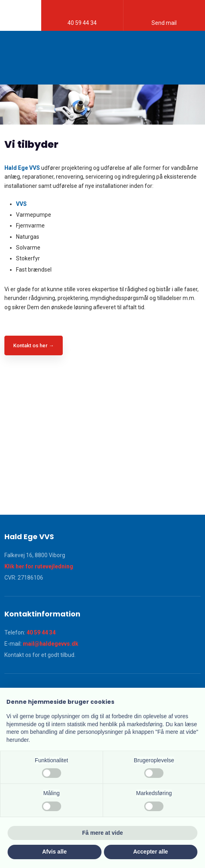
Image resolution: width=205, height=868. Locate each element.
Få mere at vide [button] (103, 833)
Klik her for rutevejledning (39, 566)
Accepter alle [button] (150, 852)
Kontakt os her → (34, 345)
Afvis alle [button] (55, 852)
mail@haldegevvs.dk (51, 644)
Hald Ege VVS (22, 168)
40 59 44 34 (41, 632)
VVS (21, 204)
